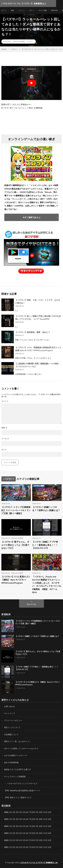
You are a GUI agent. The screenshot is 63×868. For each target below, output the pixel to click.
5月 (24, 812)
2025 (6, 819)
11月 (45, 819)
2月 (14, 812)
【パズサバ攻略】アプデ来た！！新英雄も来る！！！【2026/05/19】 (45, 545)
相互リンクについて (12, 727)
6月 (27, 819)
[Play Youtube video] (32, 83)
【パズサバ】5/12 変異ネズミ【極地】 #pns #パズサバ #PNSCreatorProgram (16, 580)
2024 (6, 826)
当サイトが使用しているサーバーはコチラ (21, 748)
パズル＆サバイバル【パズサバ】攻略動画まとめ (39, 863)
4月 (21, 812)
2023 (6, 833)
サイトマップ (10, 713)
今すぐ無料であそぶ (32, 217)
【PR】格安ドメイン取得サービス (18, 797)
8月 (34, 819)
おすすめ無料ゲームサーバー (16, 755)
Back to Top (32, 604)
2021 (6, 847)
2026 (6, 812)
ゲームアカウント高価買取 (15, 777)
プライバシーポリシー (13, 720)
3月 (17, 812)
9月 (37, 819)
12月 (49, 819)
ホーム (4, 10)
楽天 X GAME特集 (11, 762)
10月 (41, 819)
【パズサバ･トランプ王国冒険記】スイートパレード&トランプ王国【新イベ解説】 (16, 510)
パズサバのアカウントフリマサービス (22, 783)
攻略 (12, 10)
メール (5, 439)
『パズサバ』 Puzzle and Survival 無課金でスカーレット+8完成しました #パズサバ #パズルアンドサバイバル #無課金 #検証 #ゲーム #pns (47, 584)
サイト (4, 450)
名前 (4, 428)
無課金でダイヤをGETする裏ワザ (18, 769)
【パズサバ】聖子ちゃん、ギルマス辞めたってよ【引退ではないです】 (15, 545)
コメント (5, 401)
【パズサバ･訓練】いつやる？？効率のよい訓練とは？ (46, 509)
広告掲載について (11, 734)
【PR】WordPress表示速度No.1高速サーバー (22, 791)
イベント (22, 10)
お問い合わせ (10, 706)
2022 (6, 840)
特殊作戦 (54, 10)
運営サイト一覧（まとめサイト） (18, 741)
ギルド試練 (43, 10)
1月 (11, 812)
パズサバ (29, 41)
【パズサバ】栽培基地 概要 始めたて (33, 332)
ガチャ (32, 10)
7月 (30, 819)
